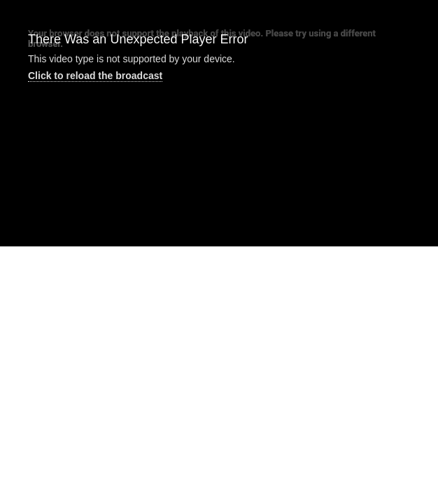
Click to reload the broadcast (95, 76)
